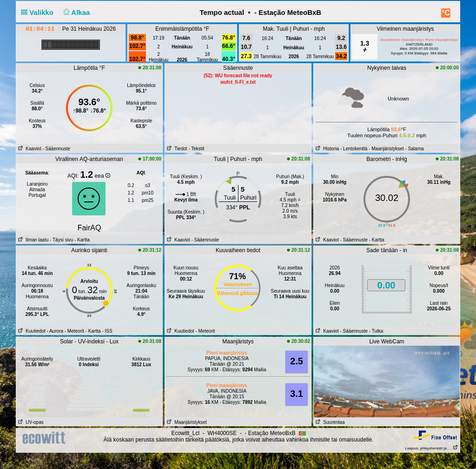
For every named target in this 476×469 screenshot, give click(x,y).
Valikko (39, 12)
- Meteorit (74, 331)
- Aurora (55, 331)
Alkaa (76, 12)
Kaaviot (29, 149)
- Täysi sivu (61, 240)
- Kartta (81, 240)
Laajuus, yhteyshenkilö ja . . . (432, 448)
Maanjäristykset (186, 422)
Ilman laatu (32, 240)
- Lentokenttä (354, 149)
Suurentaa (329, 422)
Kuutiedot (31, 331)
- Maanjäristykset (386, 149)
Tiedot (176, 149)
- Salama (415, 149)
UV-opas (30, 422)
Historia (326, 149)
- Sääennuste (56, 149)
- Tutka (376, 331)
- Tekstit (196, 149)
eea (102, 176)
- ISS (107, 331)
